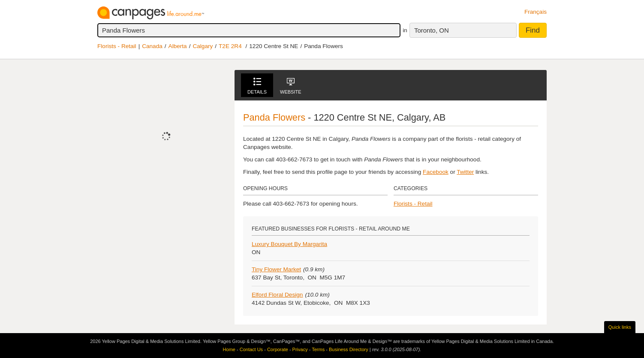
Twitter (465, 172)
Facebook (436, 172)
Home (229, 349)
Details (257, 86)
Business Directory (349, 349)
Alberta (178, 46)
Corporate (278, 349)
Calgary (203, 46)
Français (536, 12)
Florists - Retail (117, 46)
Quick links (620, 327)
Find (533, 30)
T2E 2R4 (230, 46)
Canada (152, 46)
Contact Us (251, 349)
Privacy (300, 349)
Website (291, 86)
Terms (318, 349)
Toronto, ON (432, 30)
